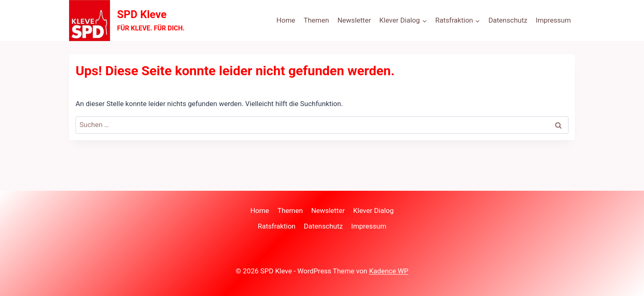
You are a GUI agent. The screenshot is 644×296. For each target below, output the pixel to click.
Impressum (553, 20)
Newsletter (354, 20)
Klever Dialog (374, 210)
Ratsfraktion (276, 226)
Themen (316, 20)
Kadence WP (389, 271)
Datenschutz (508, 20)
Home (286, 20)
